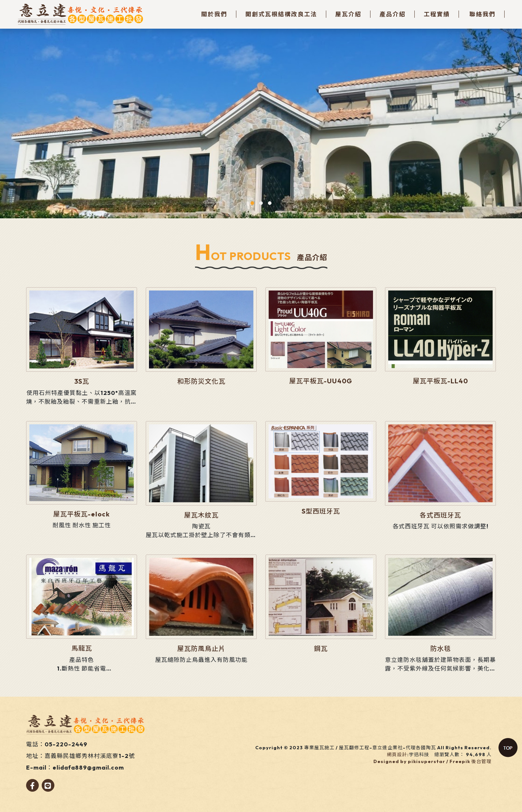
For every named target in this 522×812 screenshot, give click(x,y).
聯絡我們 (482, 14)
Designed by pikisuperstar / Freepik (422, 761)
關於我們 (214, 14)
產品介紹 (393, 14)
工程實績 (437, 14)
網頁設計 (397, 754)
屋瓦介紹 (348, 14)
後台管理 (481, 761)
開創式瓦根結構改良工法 (281, 14)
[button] (252, 203)
